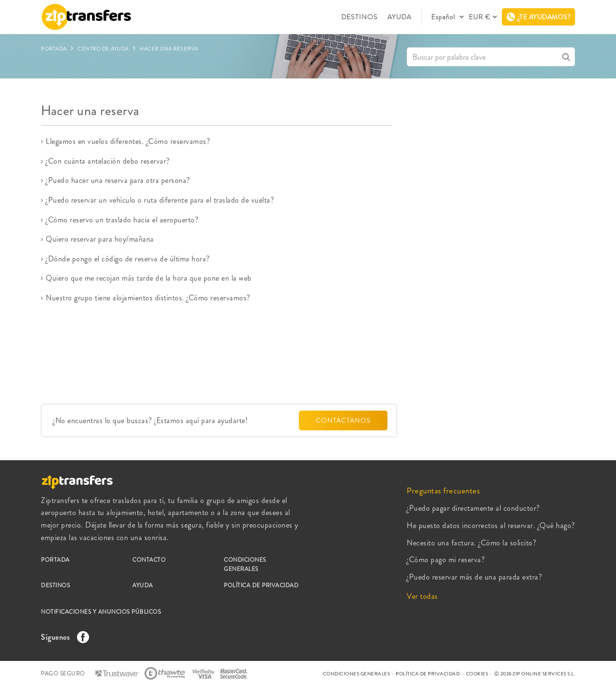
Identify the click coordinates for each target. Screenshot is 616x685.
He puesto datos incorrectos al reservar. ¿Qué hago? (491, 525)
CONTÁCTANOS (343, 420)
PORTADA (55, 560)
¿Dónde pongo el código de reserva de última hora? (128, 259)
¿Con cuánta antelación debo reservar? (108, 161)
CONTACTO (149, 560)
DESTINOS (359, 17)
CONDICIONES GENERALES (245, 564)
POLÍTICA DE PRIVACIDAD (261, 585)
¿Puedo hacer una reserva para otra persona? (118, 180)
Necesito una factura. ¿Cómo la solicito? (471, 543)
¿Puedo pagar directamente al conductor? (473, 508)
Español (444, 17)
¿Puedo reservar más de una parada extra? (474, 577)
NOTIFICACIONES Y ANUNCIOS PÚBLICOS (101, 612)
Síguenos (63, 637)
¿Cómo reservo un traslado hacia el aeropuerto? (122, 220)
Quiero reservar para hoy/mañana (100, 239)
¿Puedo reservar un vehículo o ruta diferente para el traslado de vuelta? (160, 200)
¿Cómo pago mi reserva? (446, 560)
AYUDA (399, 17)
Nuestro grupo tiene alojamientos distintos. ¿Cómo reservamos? (148, 298)
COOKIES (477, 674)
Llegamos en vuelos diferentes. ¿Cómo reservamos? (128, 141)
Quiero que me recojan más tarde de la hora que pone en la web (149, 278)
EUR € (480, 17)
